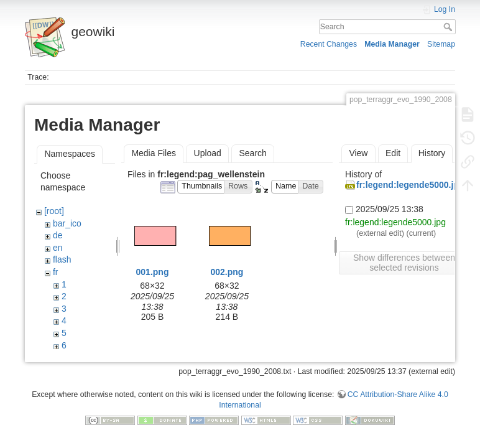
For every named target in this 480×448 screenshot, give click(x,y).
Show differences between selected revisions (404, 263)
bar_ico (67, 223)
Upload (208, 153)
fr (56, 272)
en (58, 248)
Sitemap (441, 44)
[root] (54, 211)
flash (62, 259)
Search (449, 27)
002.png (227, 272)
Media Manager (392, 44)
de (58, 235)
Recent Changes (329, 44)
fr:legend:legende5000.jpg (410, 185)
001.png (153, 272)
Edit (393, 153)
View (358, 153)
